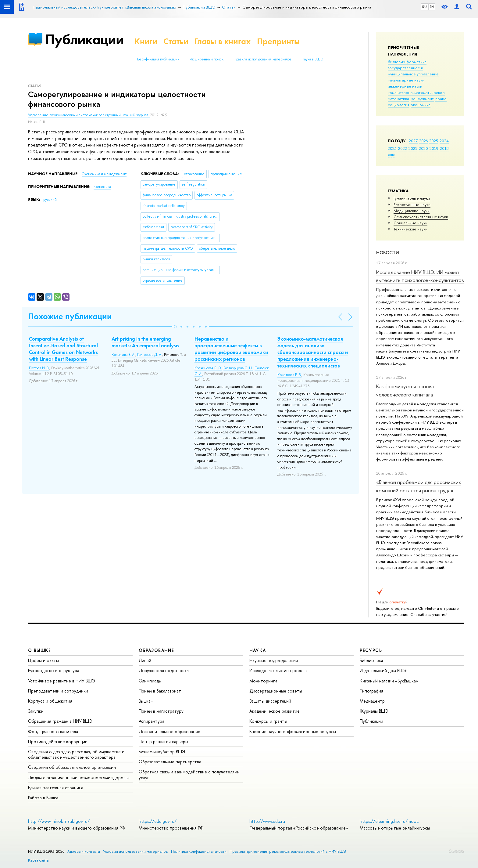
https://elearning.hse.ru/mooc (389, 821)
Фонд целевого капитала (53, 731)
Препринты (278, 41)
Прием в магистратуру (161, 711)
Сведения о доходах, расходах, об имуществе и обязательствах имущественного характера (76, 754)
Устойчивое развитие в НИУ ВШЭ (62, 681)
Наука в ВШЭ (312, 59)
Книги (146, 41)
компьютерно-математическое (416, 92)
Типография (371, 691)
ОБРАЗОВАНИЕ (156, 650)
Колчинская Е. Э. (208, 368)
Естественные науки (412, 204)
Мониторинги (263, 681)
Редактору (457, 850)
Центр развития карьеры (163, 741)
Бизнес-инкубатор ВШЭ (162, 752)
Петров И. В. (39, 368)
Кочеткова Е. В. (289, 375)
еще (392, 154)
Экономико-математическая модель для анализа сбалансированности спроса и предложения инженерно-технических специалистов (313, 352)
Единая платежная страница (56, 788)
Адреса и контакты (84, 851)
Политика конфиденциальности (199, 851)
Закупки (36, 711)
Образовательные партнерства (170, 762)
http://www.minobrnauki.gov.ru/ (59, 821)
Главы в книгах (223, 41)
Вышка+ (146, 701)
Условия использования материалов (136, 851)
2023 (392, 148)
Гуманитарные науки (412, 198)
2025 (434, 141)
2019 (434, 148)
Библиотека (371, 660)
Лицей (145, 660)
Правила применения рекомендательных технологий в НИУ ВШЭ (288, 851)
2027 (413, 141)
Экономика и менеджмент (104, 174)
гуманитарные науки (406, 80)
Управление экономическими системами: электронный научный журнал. (89, 115)
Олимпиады (150, 681)
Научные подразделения (274, 660)
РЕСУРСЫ (371, 650)
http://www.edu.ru (267, 821)
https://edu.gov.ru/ (158, 821)
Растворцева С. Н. (238, 368)
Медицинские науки (412, 211)
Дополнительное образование (169, 731)
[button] (175, 327)
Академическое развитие (275, 711)
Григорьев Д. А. (150, 355)
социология (399, 105)
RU (424, 7)
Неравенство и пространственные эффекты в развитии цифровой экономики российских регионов (231, 349)
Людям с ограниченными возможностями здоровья (79, 778)
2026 (423, 141)
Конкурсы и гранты (268, 721)
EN (432, 7)
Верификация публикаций (158, 59)
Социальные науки (410, 223)
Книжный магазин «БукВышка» (389, 681)
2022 (403, 148)
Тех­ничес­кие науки (410, 229)
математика (398, 99)
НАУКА (258, 650)
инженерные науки (405, 86)
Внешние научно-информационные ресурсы (293, 731)
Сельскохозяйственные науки (421, 217)
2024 (444, 141)
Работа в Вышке (43, 798)
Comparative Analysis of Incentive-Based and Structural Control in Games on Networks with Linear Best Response (63, 349)
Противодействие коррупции (58, 741)
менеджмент (422, 99)
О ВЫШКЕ (40, 650)
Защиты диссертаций (270, 701)
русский (50, 200)
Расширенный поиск (207, 59)
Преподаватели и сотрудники (58, 691)
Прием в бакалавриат (160, 691)
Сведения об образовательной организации (72, 767)
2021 (413, 148)
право (441, 99)
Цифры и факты (43, 660)
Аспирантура (152, 721)
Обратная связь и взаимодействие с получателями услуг (189, 774)
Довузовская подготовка (164, 670)
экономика (421, 105)
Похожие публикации (70, 316)
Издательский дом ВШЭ (383, 670)
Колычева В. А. (123, 355)
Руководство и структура (54, 670)
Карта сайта (38, 860)
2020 (423, 148)
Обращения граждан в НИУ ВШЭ (60, 721)
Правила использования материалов (262, 59)
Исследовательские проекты (278, 670)
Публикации (84, 39)
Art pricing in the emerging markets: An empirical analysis (145, 342)
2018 (444, 148)
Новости (388, 253)
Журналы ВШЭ (374, 711)
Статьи (176, 41)
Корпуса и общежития (50, 701)
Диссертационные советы (276, 691)
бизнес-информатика (407, 62)
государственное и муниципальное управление (413, 71)
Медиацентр (372, 701)
